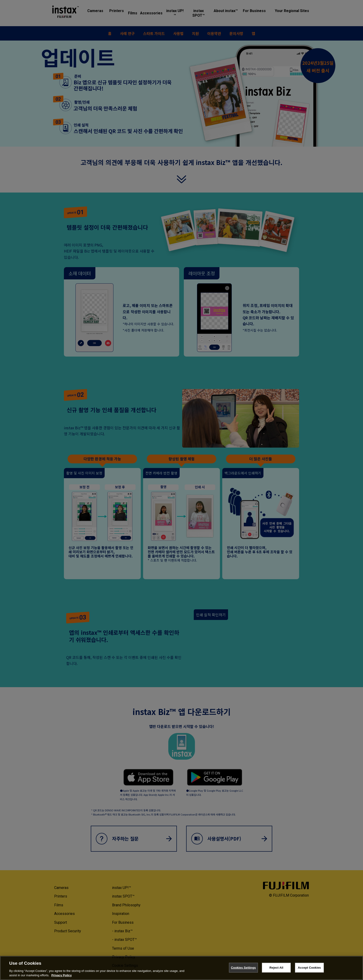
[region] (181, 968)
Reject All (276, 968)
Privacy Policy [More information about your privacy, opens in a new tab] (62, 975)
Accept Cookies (309, 968)
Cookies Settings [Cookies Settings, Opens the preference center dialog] (244, 968)
